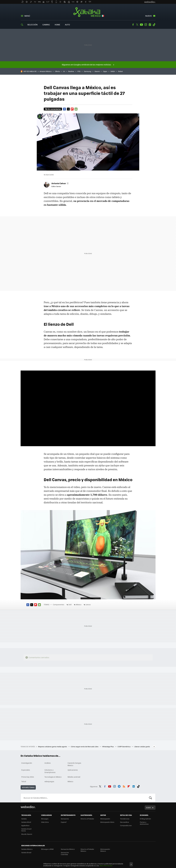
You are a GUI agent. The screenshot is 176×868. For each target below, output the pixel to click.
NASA (113, 71)
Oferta (57, 71)
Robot (120, 71)
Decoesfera (125, 822)
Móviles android (74, 777)
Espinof (64, 822)
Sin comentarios (54, 109)
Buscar (150, 798)
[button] (60, 183)
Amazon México (46, 71)
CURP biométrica (124, 747)
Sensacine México (68, 849)
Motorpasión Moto (107, 822)
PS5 (79, 71)
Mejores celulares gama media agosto (53, 747)
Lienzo (88, 604)
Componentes (59, 604)
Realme (71, 71)
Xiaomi (97, 71)
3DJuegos (45, 819)
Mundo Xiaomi (27, 834)
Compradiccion (126, 825)
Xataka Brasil (26, 852)
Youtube (141, 25)
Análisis (48, 763)
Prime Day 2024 (28, 777)
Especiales (26, 770)
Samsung (88, 71)
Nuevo (148, 16)
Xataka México (88, 12)
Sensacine (65, 819)
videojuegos (49, 781)
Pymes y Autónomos (144, 823)
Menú (27, 16)
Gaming (46, 25)
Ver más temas (28, 787)
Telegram (119, 786)
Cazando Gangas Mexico (74, 764)
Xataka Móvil (26, 822)
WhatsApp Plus (108, 747)
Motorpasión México (105, 850)
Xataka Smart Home (26, 830)
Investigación (27, 763)
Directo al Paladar (87, 819)
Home (57, 25)
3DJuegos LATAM (47, 849)
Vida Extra (45, 822)
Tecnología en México (53, 777)
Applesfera (25, 825)
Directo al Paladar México (87, 850)
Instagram (146, 25)
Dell (70, 604)
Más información (106, 866)
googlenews (150, 25)
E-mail (76, 109)
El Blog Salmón (145, 819)
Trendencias (125, 819)
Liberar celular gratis (142, 747)
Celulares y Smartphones (50, 771)
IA (64, 71)
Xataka (24, 819)
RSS (124, 786)
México (79, 604)
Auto (67, 25)
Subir (148, 808)
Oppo (105, 71)
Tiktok (154, 25)
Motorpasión (105, 819)
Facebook (133, 25)
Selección (32, 25)
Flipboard (72, 109)
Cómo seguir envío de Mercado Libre (85, 747)
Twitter (137, 25)
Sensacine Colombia (65, 853)
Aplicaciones (73, 770)
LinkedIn (134, 786)
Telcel (24, 781)
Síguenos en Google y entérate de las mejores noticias (86, 65)
